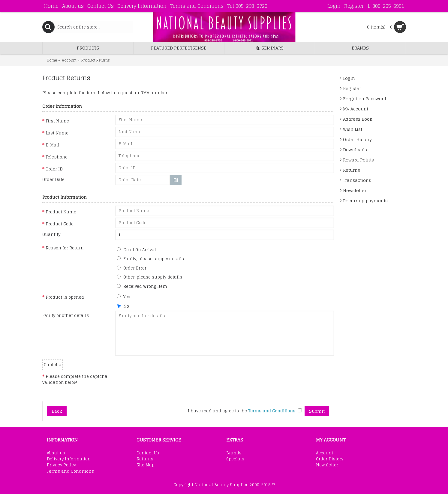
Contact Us (148, 453)
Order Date (53, 179)
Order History (357, 139)
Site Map (146, 465)
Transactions (357, 180)
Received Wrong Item (142, 286)
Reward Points (358, 160)
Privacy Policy (61, 465)
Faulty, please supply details (150, 259)
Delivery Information (69, 459)
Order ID (54, 169)
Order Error (132, 268)
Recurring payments (365, 201)
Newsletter (355, 190)
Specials (235, 459)
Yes (123, 297)
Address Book (358, 119)
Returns (352, 170)
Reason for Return (65, 248)
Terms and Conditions (70, 471)
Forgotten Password (365, 99)
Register (352, 88)
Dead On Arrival (136, 250)
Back (57, 411)
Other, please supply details (149, 277)
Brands (234, 453)
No (123, 306)
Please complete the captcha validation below (75, 379)
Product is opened (65, 297)
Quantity (51, 234)
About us (56, 453)
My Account (356, 109)
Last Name (57, 133)
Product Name (61, 212)
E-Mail (53, 145)
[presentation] (161, 382)
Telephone (57, 157)
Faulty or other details (66, 315)
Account (325, 453)
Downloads (355, 150)
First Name (57, 121)
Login (349, 78)
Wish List (353, 129)
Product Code (60, 224)
